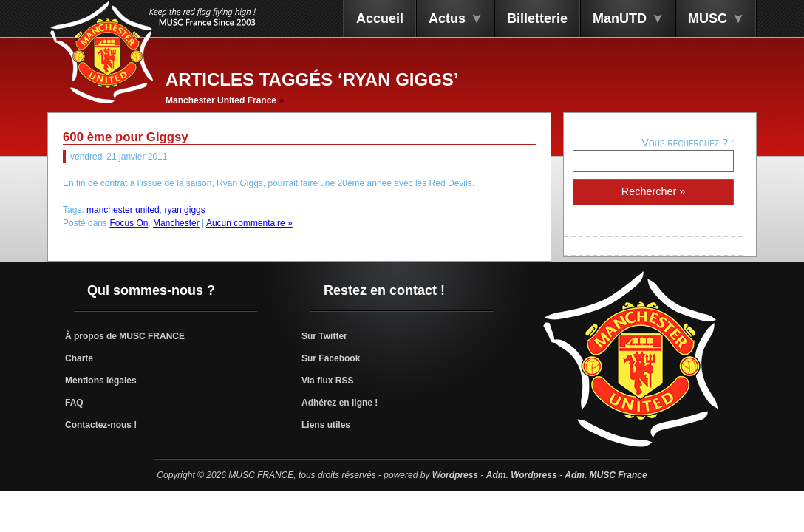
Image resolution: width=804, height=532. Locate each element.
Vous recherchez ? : (688, 143)
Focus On (129, 223)
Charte (79, 358)
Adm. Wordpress (522, 475)
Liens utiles (326, 425)
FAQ (74, 403)
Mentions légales (101, 381)
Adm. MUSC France (606, 475)
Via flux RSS (327, 381)
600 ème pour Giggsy (126, 137)
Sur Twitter (324, 336)
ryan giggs (184, 210)
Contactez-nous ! (101, 425)
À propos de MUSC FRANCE (125, 336)
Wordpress (455, 475)
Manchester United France (221, 100)
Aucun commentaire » (249, 223)
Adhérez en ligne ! (340, 403)
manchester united (123, 210)
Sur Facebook (331, 358)
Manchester (176, 223)
